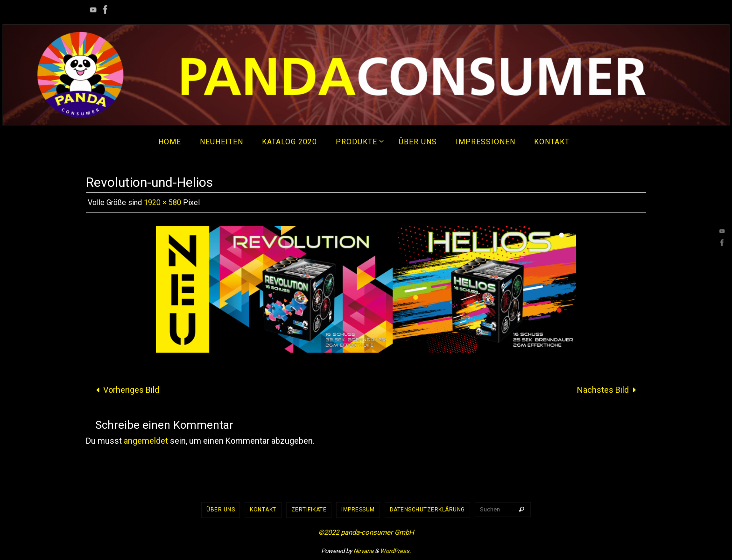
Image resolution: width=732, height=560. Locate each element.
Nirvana (363, 551)
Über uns (221, 510)
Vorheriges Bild (125, 390)
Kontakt (263, 510)
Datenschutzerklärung (427, 510)
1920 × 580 (162, 202)
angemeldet (146, 441)
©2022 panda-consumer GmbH (366, 532)
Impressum (358, 510)
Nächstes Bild (609, 390)
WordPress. (395, 551)
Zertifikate (309, 510)
